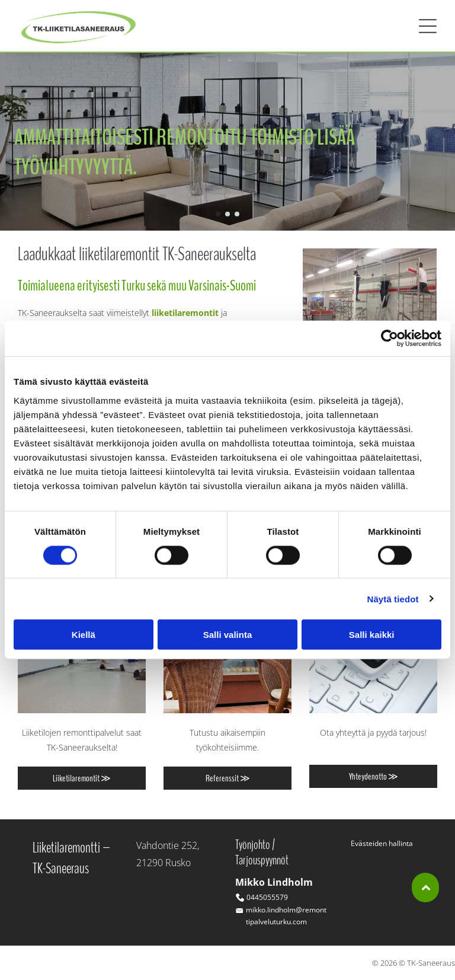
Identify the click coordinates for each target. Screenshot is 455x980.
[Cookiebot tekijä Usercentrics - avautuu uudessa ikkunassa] (390, 339)
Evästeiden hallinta (382, 843)
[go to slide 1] (218, 214)
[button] (428, 26)
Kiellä (84, 635)
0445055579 (267, 897)
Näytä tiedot (393, 598)
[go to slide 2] (227, 214)
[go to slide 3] (237, 214)
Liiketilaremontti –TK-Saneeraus (71, 858)
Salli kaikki (372, 635)
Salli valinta (228, 635)
